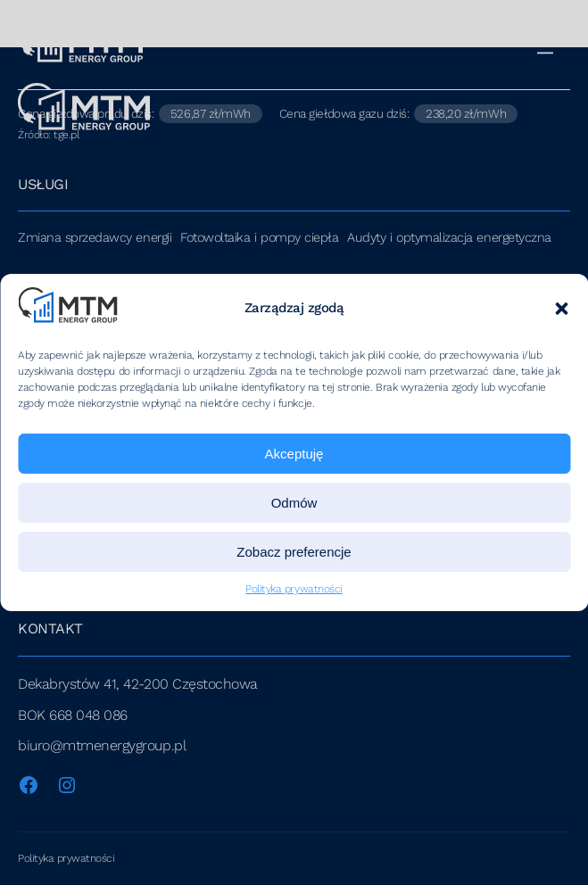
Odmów (294, 503)
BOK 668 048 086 (73, 715)
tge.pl (66, 135)
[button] (561, 309)
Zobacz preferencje (294, 552)
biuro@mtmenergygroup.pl (102, 745)
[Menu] (551, 44)
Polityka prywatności (294, 589)
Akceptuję (294, 454)
